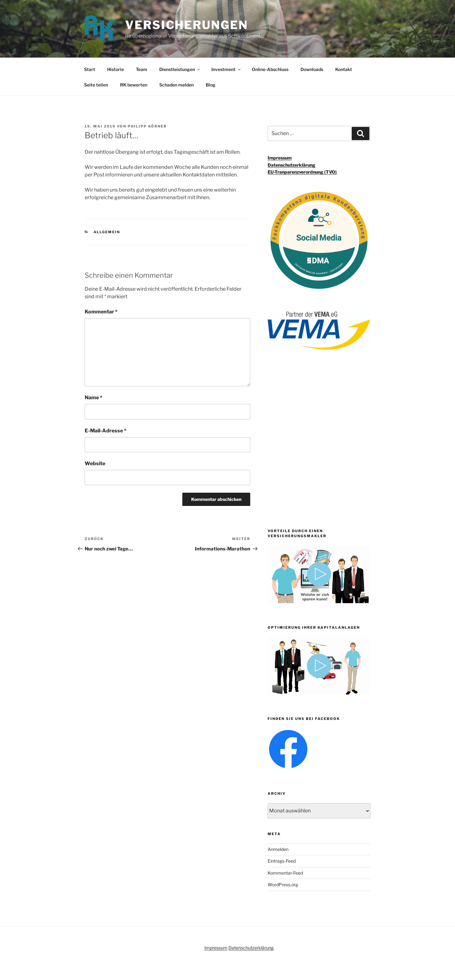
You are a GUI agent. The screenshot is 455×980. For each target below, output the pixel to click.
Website (95, 463)
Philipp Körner (147, 126)
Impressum (280, 158)
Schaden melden (176, 85)
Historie (115, 69)
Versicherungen (186, 25)
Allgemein (107, 232)
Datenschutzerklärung (291, 165)
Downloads (312, 69)
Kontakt (344, 69)
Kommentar (101, 312)
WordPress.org (283, 885)
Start (90, 69)
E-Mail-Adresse (106, 431)
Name (94, 398)
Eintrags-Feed (282, 861)
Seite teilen (96, 85)
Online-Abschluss (270, 69)
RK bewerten (134, 85)
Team (142, 69)
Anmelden (278, 849)
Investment (226, 69)
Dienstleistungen (180, 69)
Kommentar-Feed (285, 873)
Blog (211, 85)
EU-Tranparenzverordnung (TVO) (302, 172)
